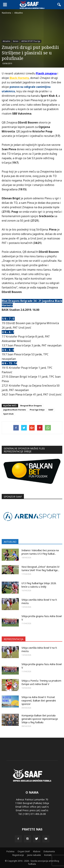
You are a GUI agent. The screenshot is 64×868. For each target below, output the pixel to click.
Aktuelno (6, 41)
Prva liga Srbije (37, 410)
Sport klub (8, 414)
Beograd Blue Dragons (31, 406)
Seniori (16, 41)
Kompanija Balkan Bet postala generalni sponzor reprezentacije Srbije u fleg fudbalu (40, 719)
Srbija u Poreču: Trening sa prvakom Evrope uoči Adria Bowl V (41, 682)
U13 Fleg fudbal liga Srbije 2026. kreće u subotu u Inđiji (39, 585)
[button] (59, 5)
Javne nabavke (34, 855)
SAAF (51, 410)
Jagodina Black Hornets (15, 410)
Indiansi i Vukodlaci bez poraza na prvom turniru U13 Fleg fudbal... (40, 552)
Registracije (18, 855)
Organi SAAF (24, 851)
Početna (10, 851)
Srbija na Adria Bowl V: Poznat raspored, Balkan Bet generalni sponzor (39, 701)
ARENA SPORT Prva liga (31, 41)
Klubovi (37, 851)
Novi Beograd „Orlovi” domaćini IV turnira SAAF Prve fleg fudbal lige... (40, 568)
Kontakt (48, 855)
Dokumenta (49, 851)
